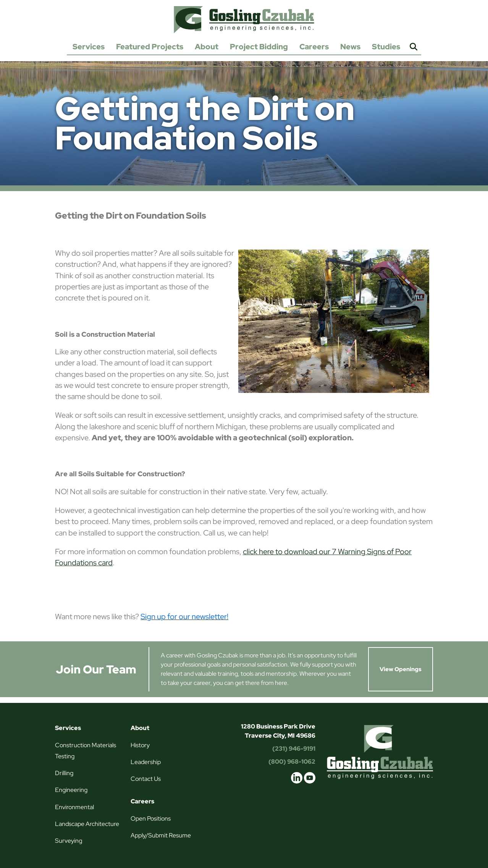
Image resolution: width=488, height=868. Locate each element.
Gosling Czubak (244, 19)
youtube (310, 778)
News (350, 47)
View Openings (401, 669)
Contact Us (146, 779)
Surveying (69, 841)
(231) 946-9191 (294, 749)
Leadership (146, 762)
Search (414, 47)
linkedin (297, 778)
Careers (314, 47)
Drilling (64, 773)
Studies (386, 47)
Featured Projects (150, 47)
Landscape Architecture (87, 824)
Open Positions (151, 819)
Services (89, 47)
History (140, 745)
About (207, 47)
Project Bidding (259, 47)
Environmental (74, 807)
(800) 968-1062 (292, 762)
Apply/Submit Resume (161, 835)
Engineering (71, 790)
